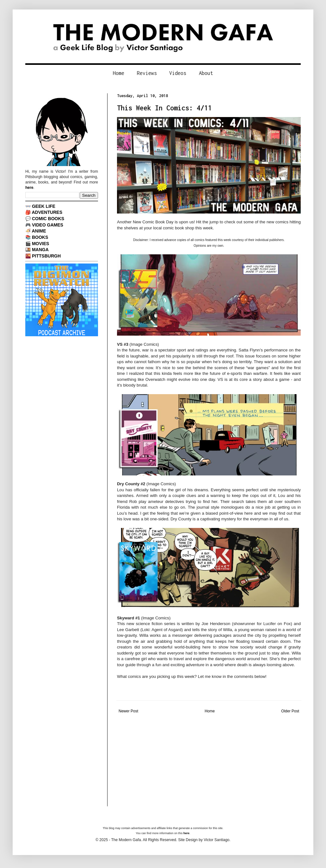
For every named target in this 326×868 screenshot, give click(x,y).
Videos (178, 73)
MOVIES (41, 244)
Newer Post (128, 711)
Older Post (290, 711)
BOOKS (40, 237)
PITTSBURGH (46, 256)
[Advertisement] (209, 762)
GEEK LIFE (44, 206)
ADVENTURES (47, 212)
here (29, 188)
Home (119, 73)
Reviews (147, 73)
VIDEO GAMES (48, 225)
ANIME (39, 231)
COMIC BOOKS (48, 219)
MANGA (40, 250)
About (206, 73)
